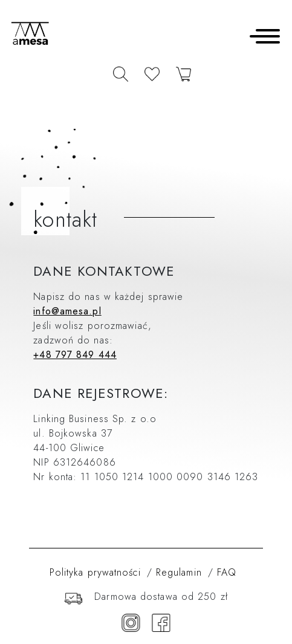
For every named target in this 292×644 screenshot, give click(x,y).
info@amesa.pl (67, 311)
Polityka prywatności (95, 572)
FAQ (227, 572)
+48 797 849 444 (75, 355)
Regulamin (179, 572)
